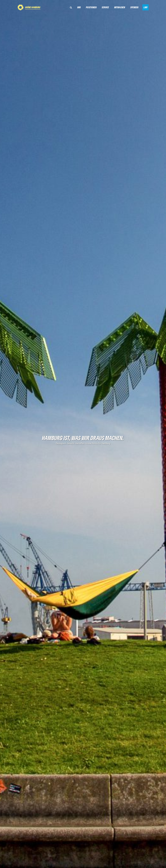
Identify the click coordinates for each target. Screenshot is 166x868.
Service (105, 7)
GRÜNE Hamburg (33, 7)
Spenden (134, 7)
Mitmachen (120, 7)
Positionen (91, 7)
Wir (79, 7)
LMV (146, 7)
